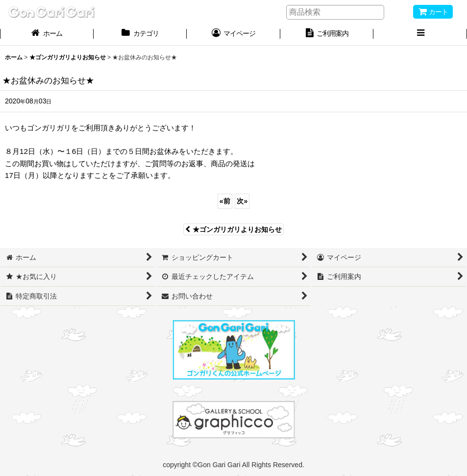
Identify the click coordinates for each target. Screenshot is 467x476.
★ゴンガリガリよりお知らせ (233, 229)
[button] (420, 34)
